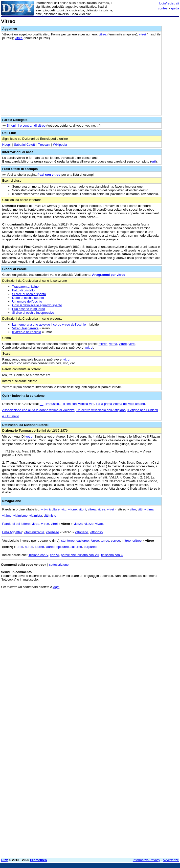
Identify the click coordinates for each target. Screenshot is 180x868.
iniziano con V (38, 555)
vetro (29, 436)
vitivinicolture (50, 509)
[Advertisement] (142, 623)
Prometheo (39, 860)
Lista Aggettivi (12, 532)
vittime (7, 516)
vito (64, 509)
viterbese (53, 532)
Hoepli (7, 145)
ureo (20, 547)
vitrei (142, 34)
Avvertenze (171, 860)
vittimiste (50, 516)
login (56, 587)
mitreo (103, 344)
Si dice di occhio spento (29, 294)
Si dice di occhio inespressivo (33, 313)
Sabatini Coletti (25, 145)
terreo (105, 541)
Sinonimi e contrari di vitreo (26, 126)
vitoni (82, 509)
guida (175, 8)
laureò (50, 547)
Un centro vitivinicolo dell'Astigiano (101, 410)
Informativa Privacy (146, 860)
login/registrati (169, 3)
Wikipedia (60, 145)
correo (115, 541)
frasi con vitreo (49, 175)
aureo (29, 547)
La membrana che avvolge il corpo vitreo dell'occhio (49, 324)
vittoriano (81, 532)
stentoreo (68, 541)
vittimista (36, 516)
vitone (73, 509)
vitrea (103, 34)
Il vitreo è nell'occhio (27, 332)
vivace (100, 524)
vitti (140, 509)
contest (163, 8)
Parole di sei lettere (16, 524)
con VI (55, 555)
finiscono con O (112, 555)
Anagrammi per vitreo (109, 275)
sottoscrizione (59, 565)
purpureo (90, 547)
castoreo (83, 541)
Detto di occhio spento (28, 298)
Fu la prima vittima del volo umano (120, 404)
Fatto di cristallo (23, 290)
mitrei (89, 348)
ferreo (95, 541)
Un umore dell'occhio (27, 301)
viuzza (78, 524)
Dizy (5, 860)
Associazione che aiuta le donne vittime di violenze (38, 410)
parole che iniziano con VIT (80, 555)
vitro (66, 359)
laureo (39, 547)
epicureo (63, 547)
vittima (149, 509)
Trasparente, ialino (25, 287)
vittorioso (96, 532)
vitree (19, 38)
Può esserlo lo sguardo (29, 309)
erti (154, 161)
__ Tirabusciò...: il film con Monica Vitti (67, 404)
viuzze (89, 524)
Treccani (44, 145)
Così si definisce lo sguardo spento (37, 305)
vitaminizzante (34, 532)
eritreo (137, 541)
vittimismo (21, 516)
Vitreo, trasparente (25, 328)
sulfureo (76, 547)
